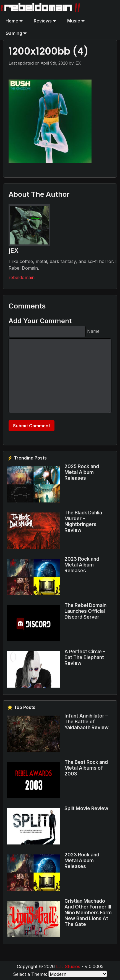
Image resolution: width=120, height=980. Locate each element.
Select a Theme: (30, 974)
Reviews (45, 21)
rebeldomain (22, 277)
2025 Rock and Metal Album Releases (82, 472)
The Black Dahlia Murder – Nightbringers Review (83, 521)
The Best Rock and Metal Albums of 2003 (86, 768)
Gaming (16, 33)
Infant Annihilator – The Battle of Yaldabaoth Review (87, 722)
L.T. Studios (68, 966)
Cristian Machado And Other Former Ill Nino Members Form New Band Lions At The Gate (88, 913)
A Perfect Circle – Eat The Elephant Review (85, 657)
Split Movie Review (86, 808)
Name (93, 331)
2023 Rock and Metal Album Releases (82, 565)
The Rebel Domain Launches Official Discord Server (85, 611)
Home (14, 21)
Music (76, 21)
